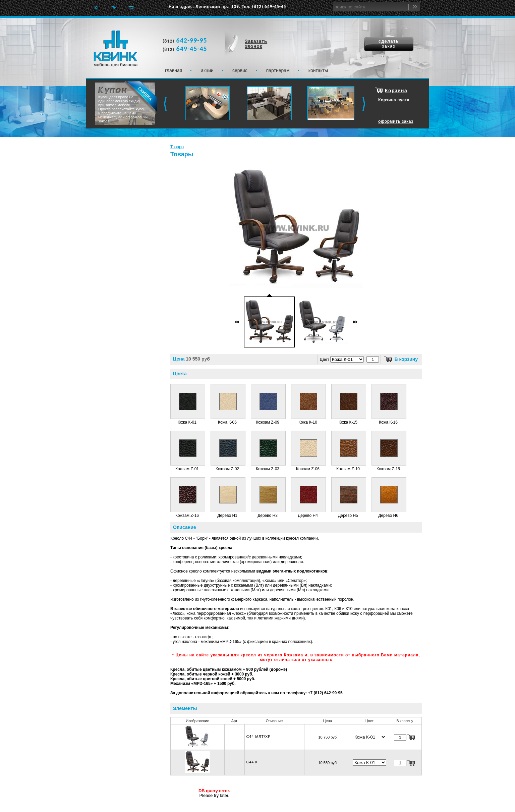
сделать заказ (389, 44)
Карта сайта (114, 8)
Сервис (240, 70)
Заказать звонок (256, 44)
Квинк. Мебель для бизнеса (116, 49)
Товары (177, 147)
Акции (207, 70)
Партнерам (278, 70)
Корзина (396, 91)
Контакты (318, 70)
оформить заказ (396, 121)
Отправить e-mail (131, 8)
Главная (97, 8)
